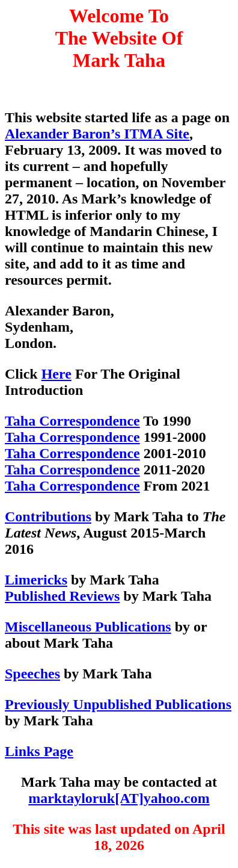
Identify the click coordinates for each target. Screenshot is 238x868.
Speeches (32, 674)
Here (56, 374)
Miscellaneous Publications (88, 627)
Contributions (48, 516)
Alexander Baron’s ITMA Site (97, 134)
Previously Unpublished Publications (118, 704)
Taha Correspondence (72, 421)
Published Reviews (62, 596)
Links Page (39, 751)
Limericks (36, 580)
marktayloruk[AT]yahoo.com (119, 798)
